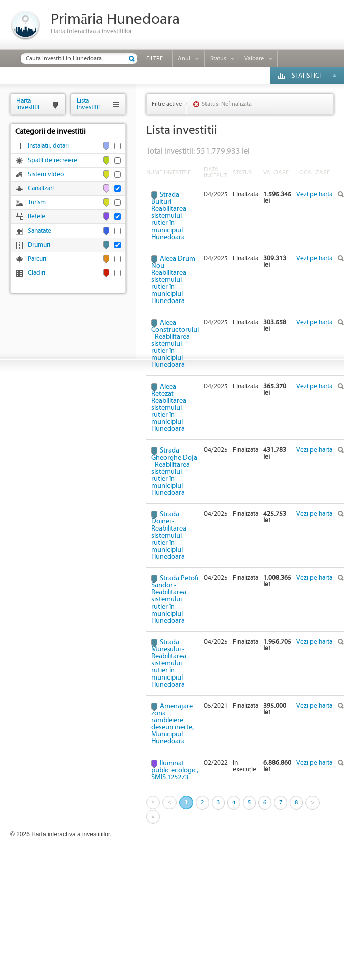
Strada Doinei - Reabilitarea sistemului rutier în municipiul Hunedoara (169, 536)
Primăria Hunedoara (115, 19)
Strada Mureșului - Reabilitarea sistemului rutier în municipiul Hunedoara (169, 663)
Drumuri (39, 245)
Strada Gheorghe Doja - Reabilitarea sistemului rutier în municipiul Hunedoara (174, 472)
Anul (184, 59)
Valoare (254, 59)
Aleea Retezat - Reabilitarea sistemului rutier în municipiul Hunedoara (169, 408)
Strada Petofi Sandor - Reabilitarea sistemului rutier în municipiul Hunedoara (175, 599)
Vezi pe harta (314, 195)
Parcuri (37, 259)
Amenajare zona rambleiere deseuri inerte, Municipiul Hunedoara (173, 724)
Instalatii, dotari (48, 146)
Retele (37, 217)
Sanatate (40, 231)
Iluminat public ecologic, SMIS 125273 (175, 770)
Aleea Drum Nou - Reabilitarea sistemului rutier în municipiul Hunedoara (173, 280)
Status (218, 59)
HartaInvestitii (28, 104)
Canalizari (41, 189)
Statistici (306, 76)
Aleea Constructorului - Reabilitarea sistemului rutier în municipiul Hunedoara (175, 344)
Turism (37, 203)
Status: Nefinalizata (227, 104)
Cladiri (37, 273)
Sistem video (46, 174)
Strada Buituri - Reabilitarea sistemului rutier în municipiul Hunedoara (169, 216)
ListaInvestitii (88, 104)
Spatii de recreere (52, 160)
